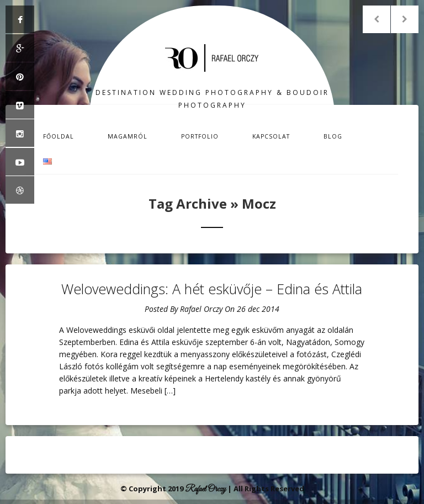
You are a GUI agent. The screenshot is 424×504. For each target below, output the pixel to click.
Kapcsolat (271, 136)
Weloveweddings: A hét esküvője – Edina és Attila (212, 289)
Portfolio (200, 136)
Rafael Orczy (201, 309)
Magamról (128, 136)
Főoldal (59, 136)
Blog (333, 136)
